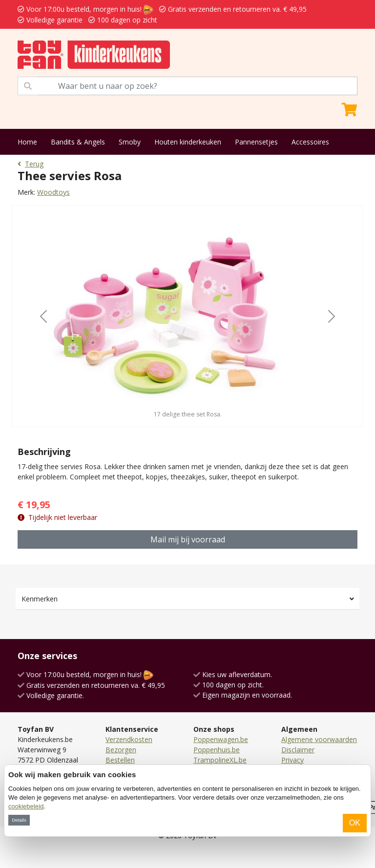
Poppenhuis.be (217, 750)
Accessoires (310, 142)
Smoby (130, 142)
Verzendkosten (129, 739)
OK (355, 823)
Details (19, 820)
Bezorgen (121, 750)
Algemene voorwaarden (319, 739)
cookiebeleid (26, 806)
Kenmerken (40, 599)
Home (27, 142)
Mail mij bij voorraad (188, 539)
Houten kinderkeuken (188, 142)
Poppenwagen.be (221, 739)
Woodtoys (53, 192)
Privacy (292, 760)
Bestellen (120, 760)
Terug (31, 164)
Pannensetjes (256, 142)
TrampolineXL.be (220, 760)
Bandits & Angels (78, 142)
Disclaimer (298, 750)
